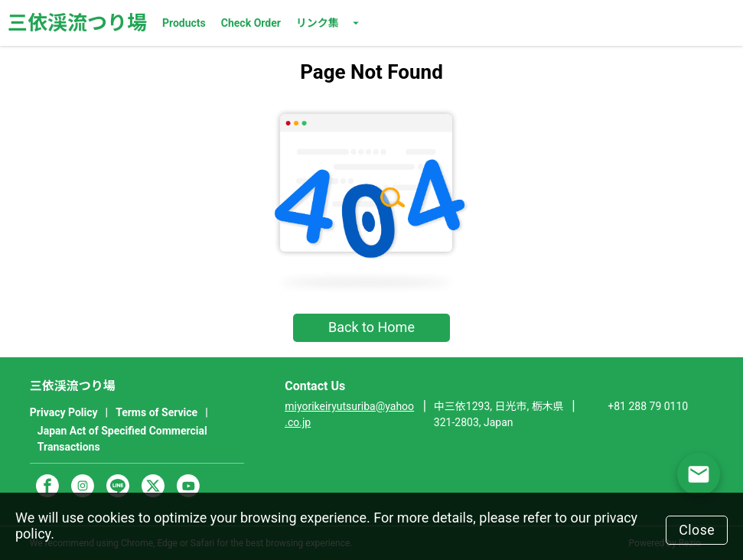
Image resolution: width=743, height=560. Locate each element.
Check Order (251, 23)
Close (696, 529)
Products (184, 23)
